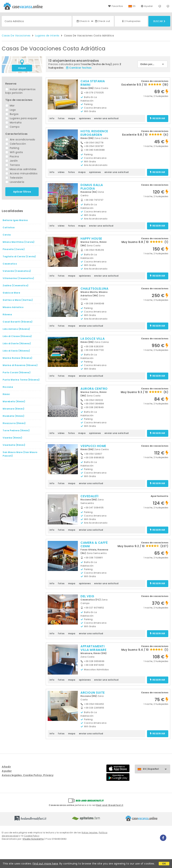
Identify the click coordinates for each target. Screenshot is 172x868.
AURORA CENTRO (94, 389)
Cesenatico (10, 264)
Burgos (12, 114)
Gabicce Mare (11, 293)
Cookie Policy (32, 836)
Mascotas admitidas (21, 169)
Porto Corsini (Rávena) (17, 372)
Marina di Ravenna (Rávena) (20, 365)
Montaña (13, 123)
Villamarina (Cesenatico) (18, 278)
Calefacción (16, 144)
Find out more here (45, 864)
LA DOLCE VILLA (93, 339)
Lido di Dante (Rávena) (17, 343)
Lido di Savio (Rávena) (16, 351)
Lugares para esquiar (21, 118)
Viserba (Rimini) (12, 438)
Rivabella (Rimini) (13, 416)
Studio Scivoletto (33, 839)
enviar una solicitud (106, 118)
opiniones (85, 118)
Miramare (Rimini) (14, 409)
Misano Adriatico (13, 307)
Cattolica (9, 227)
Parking (12, 148)
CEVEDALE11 (89, 496)
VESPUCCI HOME (93, 446)
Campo (12, 127)
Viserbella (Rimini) (14, 445)
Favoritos (116, 6)
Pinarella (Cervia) (14, 249)
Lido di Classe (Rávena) (17, 336)
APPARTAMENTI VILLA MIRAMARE (93, 648)
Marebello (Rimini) (14, 401)
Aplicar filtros (22, 192)
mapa (22, 68)
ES (134, 6)
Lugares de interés (47, 36)
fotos (61, 118)
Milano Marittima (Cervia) (19, 242)
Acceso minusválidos (21, 173)
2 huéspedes (131, 21)
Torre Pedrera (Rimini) (16, 430)
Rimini (6, 394)
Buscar (159, 21)
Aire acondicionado (20, 140)
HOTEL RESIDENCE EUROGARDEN (94, 133)
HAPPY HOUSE (91, 239)
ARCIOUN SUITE (93, 693)
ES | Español (156, 769)
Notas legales (90, 833)
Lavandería (15, 182)
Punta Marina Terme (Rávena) (21, 380)
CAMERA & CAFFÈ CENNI (94, 544)
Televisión (14, 178)
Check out (102, 21)
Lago (11, 110)
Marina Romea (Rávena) (18, 358)
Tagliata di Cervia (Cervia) (19, 256)
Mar (10, 106)
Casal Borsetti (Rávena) (18, 322)
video (61, 172)
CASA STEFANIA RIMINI (93, 83)
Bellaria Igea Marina (15, 220)
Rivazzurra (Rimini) (14, 423)
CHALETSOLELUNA (94, 289)
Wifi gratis (14, 152)
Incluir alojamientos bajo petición (20, 91)
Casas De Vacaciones (16, 36)
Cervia (7, 235)
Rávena (7, 314)
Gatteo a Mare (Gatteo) (18, 300)
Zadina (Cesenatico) (16, 285)
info (52, 118)
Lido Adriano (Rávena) (16, 329)
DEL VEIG (87, 596)
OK (164, 864)
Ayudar (147, 6)
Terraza (13, 165)
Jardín (12, 161)
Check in (83, 21)
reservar (158, 119)
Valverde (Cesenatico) (17, 271)
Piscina (12, 156)
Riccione (8, 387)
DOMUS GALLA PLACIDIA (92, 187)
